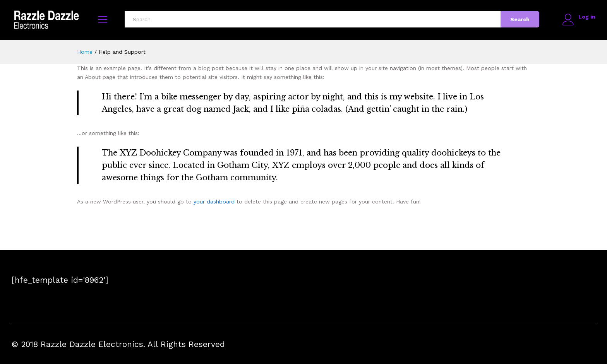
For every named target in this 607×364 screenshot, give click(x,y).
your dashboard (214, 202)
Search (520, 19)
